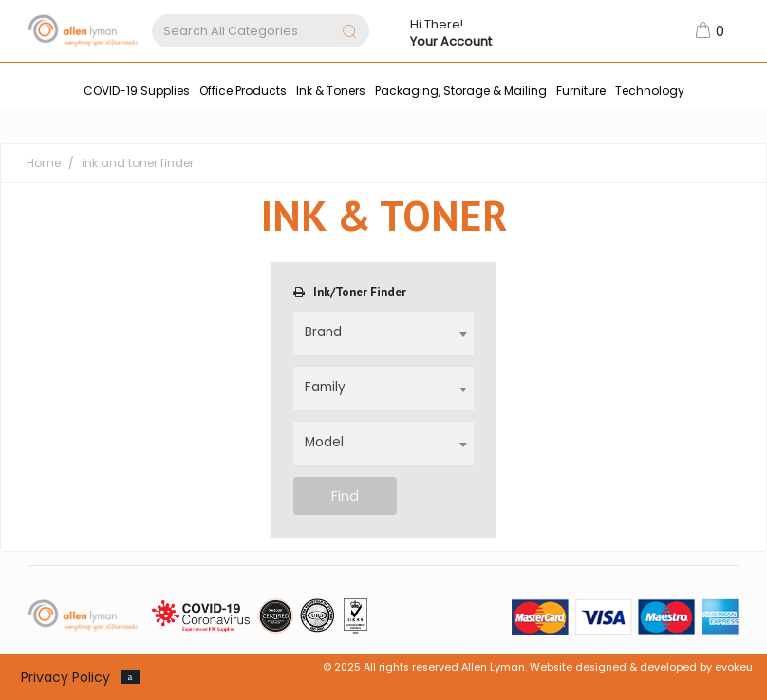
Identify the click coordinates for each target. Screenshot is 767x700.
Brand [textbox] (323, 332)
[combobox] (384, 333)
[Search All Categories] (261, 31)
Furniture (581, 91)
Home (44, 163)
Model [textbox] (324, 442)
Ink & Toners (331, 91)
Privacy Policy (65, 677)
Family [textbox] (325, 387)
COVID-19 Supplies (137, 91)
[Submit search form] (349, 33)
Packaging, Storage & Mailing (461, 91)
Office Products (243, 91)
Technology (650, 91)
